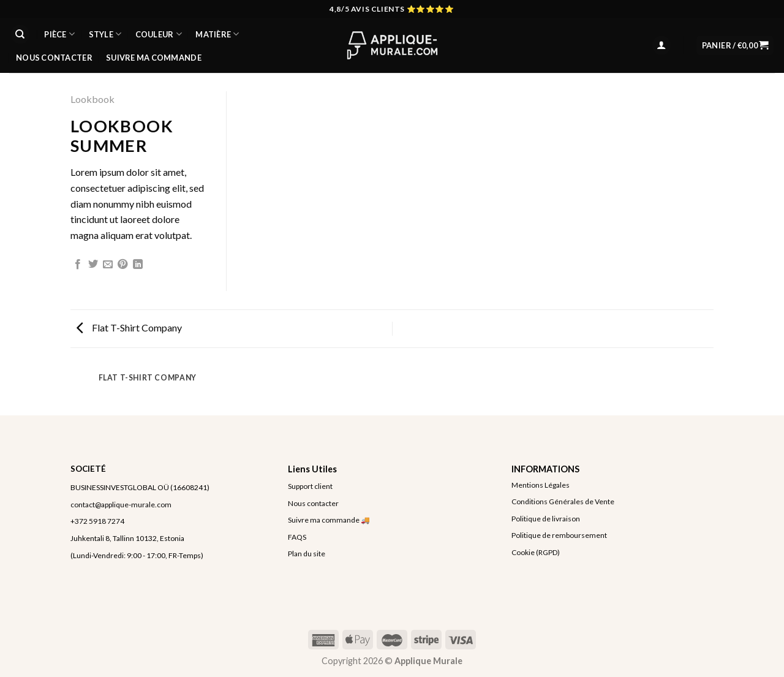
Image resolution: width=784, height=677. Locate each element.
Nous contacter (313, 503)
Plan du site (307, 554)
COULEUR (159, 34)
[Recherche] (20, 35)
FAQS (297, 537)
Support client (310, 486)
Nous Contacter (54, 58)
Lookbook (92, 99)
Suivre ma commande (154, 58)
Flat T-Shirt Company (129, 327)
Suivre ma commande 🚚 (329, 520)
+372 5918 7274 (97, 521)
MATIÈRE (217, 34)
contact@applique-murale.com (121, 505)
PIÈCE (59, 34)
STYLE (105, 34)
